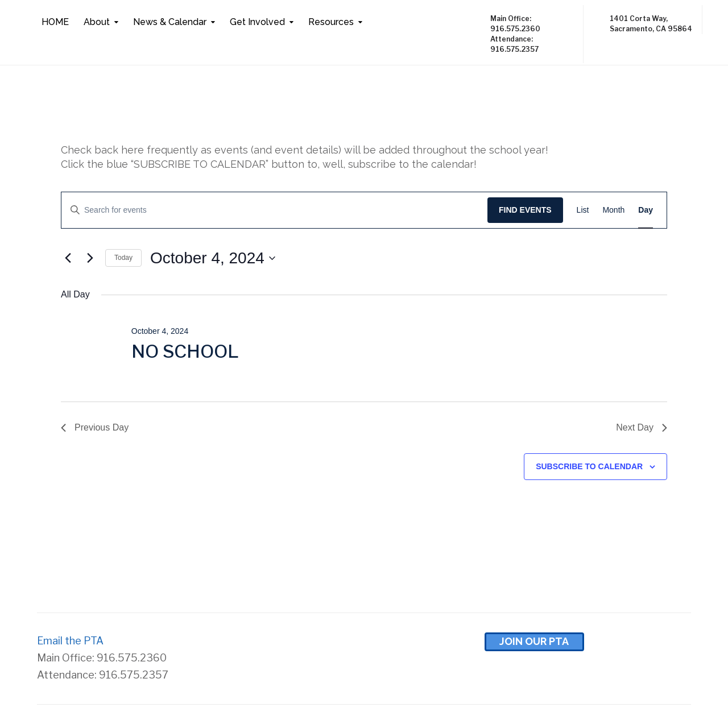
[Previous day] (68, 258)
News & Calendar (170, 22)
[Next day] (90, 258)
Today (123, 258)
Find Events (525, 210)
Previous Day (95, 427)
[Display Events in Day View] (646, 210)
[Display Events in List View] (583, 210)
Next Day (642, 427)
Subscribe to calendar (589, 466)
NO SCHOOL (185, 351)
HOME (55, 22)
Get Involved (257, 22)
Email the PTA (70, 641)
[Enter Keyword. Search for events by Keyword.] (274, 210)
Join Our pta (534, 641)
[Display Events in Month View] (613, 210)
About (97, 22)
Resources (331, 22)
